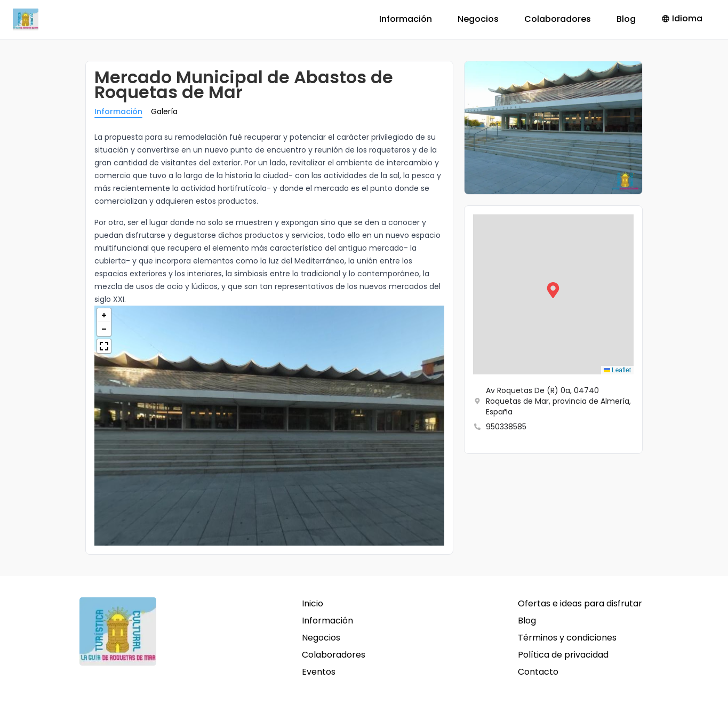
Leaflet (617, 370)
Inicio (313, 603)
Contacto (538, 672)
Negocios (478, 19)
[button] (553, 294)
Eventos (319, 672)
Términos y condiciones (567, 638)
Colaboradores (558, 19)
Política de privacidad (563, 655)
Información (406, 19)
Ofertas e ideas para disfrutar (580, 603)
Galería (164, 111)
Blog (626, 19)
